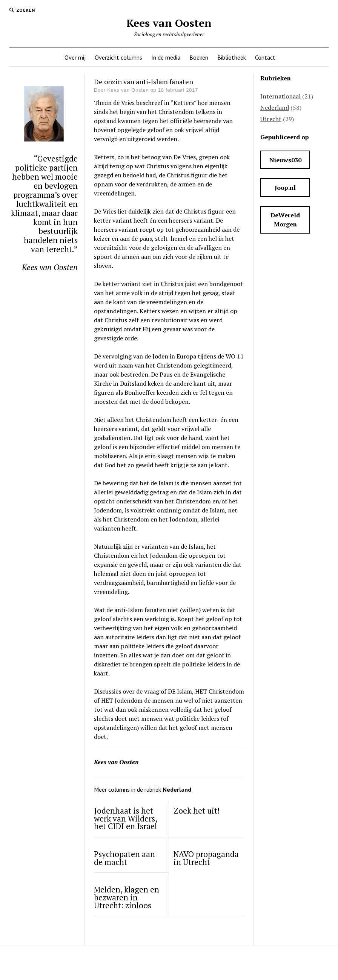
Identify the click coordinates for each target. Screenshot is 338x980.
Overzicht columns (118, 57)
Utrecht (271, 119)
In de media (166, 57)
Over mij (75, 57)
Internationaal (280, 96)
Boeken (199, 57)
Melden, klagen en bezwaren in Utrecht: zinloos (127, 897)
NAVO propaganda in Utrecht (206, 858)
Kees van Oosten (169, 23)
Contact (265, 57)
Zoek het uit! (197, 811)
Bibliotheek (232, 57)
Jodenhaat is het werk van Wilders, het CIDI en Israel (125, 818)
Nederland (275, 108)
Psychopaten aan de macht (124, 858)
